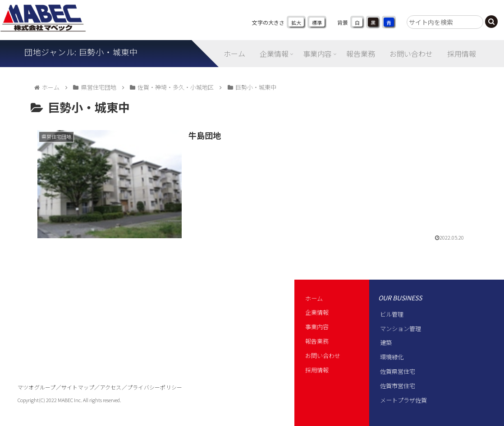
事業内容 (317, 327)
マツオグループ (37, 387)
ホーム (314, 298)
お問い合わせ (323, 356)
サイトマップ (78, 387)
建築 (386, 342)
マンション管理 (401, 329)
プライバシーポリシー (155, 387)
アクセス (111, 387)
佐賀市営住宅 (398, 386)
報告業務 (317, 341)
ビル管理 (392, 314)
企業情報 (317, 312)
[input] (445, 22)
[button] (491, 22)
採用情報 (317, 370)
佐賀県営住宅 (398, 371)
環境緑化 (392, 357)
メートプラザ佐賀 (403, 400)
